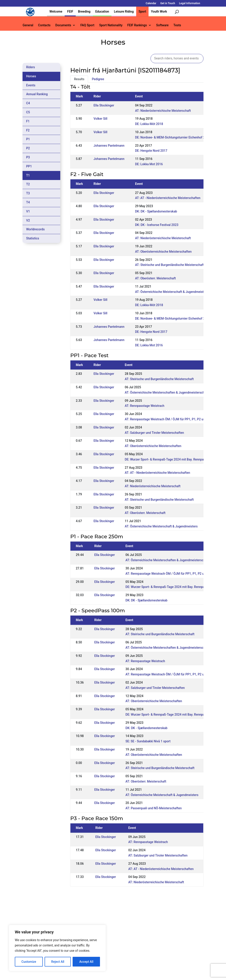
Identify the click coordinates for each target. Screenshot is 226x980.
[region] (57, 948)
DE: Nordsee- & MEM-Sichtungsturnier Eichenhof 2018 (173, 137)
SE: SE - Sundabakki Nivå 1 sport (148, 741)
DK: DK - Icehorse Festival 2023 (157, 225)
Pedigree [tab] (98, 79)
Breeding (84, 11)
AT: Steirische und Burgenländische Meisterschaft (169, 265)
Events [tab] (31, 85)
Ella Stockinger (104, 105)
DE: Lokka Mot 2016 (149, 164)
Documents (63, 25)
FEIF (70, 11)
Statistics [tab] (33, 238)
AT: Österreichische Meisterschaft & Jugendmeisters (171, 292)
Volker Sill (101, 119)
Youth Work (159, 11)
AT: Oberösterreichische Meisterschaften (163, 252)
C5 (28, 112)
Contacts (44, 25)
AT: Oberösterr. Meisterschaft (155, 278)
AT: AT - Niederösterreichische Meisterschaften (168, 198)
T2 (28, 184)
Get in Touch (168, 3)
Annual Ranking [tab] (37, 94)
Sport (142, 11)
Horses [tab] (31, 76)
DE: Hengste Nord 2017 (151, 151)
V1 (28, 211)
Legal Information (189, 3)
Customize (29, 962)
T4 (28, 202)
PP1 (29, 166)
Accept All (86, 962)
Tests (177, 25)
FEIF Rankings (137, 25)
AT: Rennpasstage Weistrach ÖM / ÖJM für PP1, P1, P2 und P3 (168, 419)
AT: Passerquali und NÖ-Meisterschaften (154, 808)
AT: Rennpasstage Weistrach (144, 406)
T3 (28, 193)
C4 (28, 103)
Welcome (56, 11)
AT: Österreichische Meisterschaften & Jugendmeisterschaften (168, 392)
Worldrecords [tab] (35, 229)
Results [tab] (79, 79)
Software (162, 25)
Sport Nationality (111, 25)
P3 (28, 157)
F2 (28, 130)
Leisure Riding (124, 11)
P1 (28, 139)
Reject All (58, 962)
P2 (28, 148)
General (28, 25)
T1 (28, 175)
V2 (28, 220)
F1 (28, 121)
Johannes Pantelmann (109, 146)
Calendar (151, 3)
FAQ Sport (87, 25)
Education (102, 11)
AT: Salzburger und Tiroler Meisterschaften (154, 433)
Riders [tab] (30, 67)
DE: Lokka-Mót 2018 (149, 124)
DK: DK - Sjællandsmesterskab (156, 211)
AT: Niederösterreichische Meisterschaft (163, 111)
